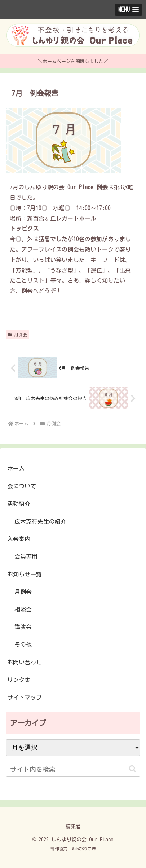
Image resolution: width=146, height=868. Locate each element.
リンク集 (19, 680)
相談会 (23, 610)
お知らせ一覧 (25, 574)
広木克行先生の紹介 (40, 522)
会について (22, 486)
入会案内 (19, 539)
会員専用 (26, 557)
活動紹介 (19, 504)
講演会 (23, 627)
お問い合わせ (25, 662)
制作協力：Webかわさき (73, 849)
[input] (73, 769)
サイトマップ (25, 697)
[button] (133, 769)
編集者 (73, 827)
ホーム (16, 469)
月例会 (17, 335)
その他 (23, 645)
